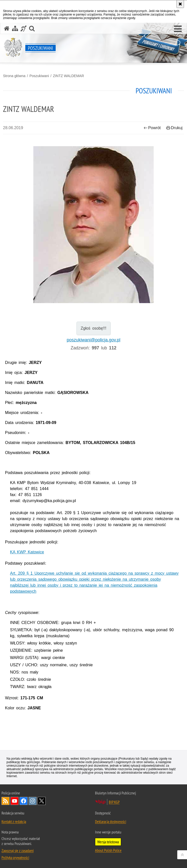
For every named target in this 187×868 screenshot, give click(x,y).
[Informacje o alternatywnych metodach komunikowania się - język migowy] (24, 28)
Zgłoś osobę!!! (94, 328)
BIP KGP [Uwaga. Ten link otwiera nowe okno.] (114, 802)
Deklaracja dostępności (111, 821)
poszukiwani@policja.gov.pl (93, 340)
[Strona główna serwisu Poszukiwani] (7, 28)
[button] (178, 29)
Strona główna (14, 76)
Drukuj (174, 128)
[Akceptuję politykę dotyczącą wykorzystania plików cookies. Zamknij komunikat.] (180, 4)
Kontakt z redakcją (14, 821)
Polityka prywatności (15, 857)
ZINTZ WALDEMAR (68, 76)
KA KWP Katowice (27, 552)
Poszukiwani (39, 76)
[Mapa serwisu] (15, 28)
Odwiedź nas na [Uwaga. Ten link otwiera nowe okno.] (15, 801)
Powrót (152, 128)
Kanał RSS (6, 801)
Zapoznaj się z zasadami (18, 850)
